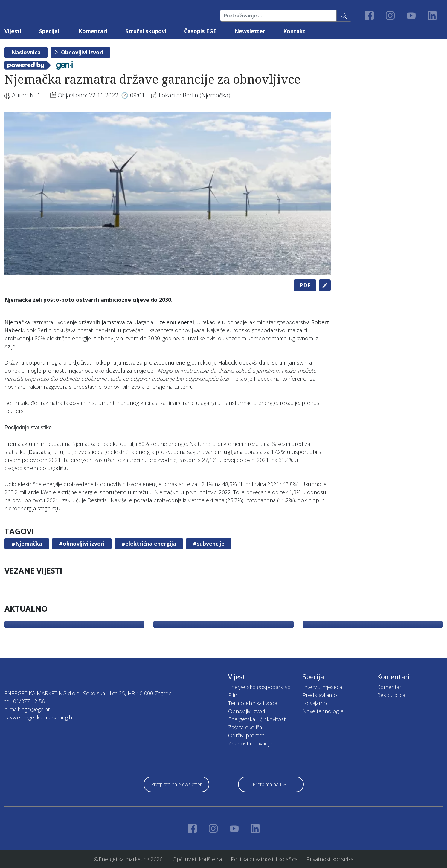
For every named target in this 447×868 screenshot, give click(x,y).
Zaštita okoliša (245, 727)
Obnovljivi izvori (82, 52)
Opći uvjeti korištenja (197, 859)
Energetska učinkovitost (257, 719)
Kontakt (294, 31)
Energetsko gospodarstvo (259, 687)
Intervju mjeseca (322, 687)
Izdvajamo (315, 703)
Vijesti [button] (13, 31)
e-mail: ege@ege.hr (27, 709)
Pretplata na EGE (271, 784)
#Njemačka (27, 544)
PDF (305, 285)
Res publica (391, 695)
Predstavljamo (320, 695)
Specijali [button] (50, 31)
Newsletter (250, 31)
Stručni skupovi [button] (146, 31)
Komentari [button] (93, 31)
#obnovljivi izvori (82, 544)
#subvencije (209, 544)
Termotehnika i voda (253, 703)
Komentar (389, 687)
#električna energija (149, 544)
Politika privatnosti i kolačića (264, 859)
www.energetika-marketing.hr (39, 717)
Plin (233, 695)
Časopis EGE (200, 31)
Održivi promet (246, 735)
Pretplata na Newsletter (176, 784)
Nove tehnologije (323, 711)
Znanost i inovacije (250, 743)
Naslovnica (26, 52)
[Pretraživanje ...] (279, 16)
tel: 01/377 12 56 (25, 701)
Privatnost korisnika (330, 859)
